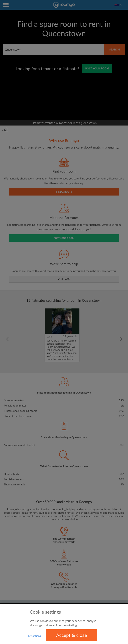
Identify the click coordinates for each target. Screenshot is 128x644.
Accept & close (72, 636)
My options (35, 636)
